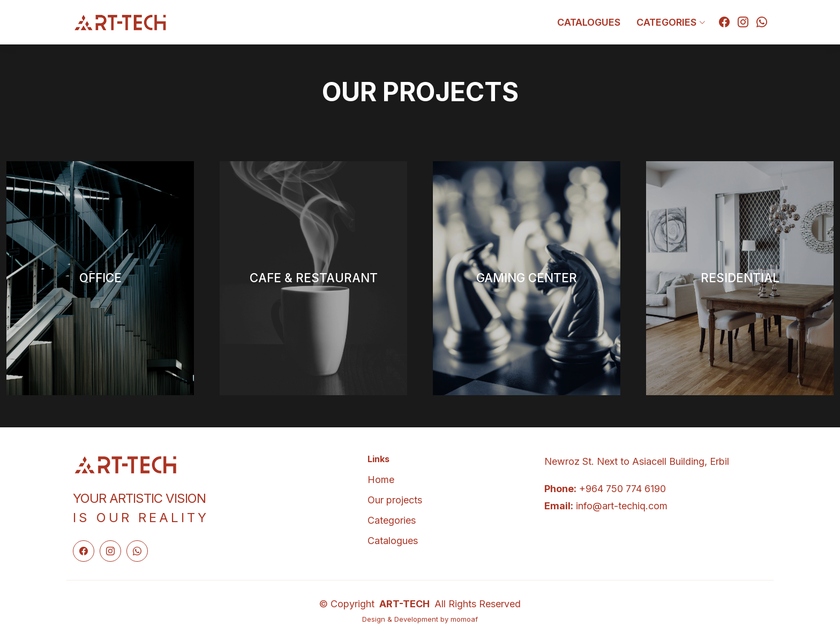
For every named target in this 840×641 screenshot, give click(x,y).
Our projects (395, 500)
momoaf (464, 619)
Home (381, 480)
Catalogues (589, 22)
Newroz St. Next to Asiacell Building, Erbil (637, 461)
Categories (392, 521)
